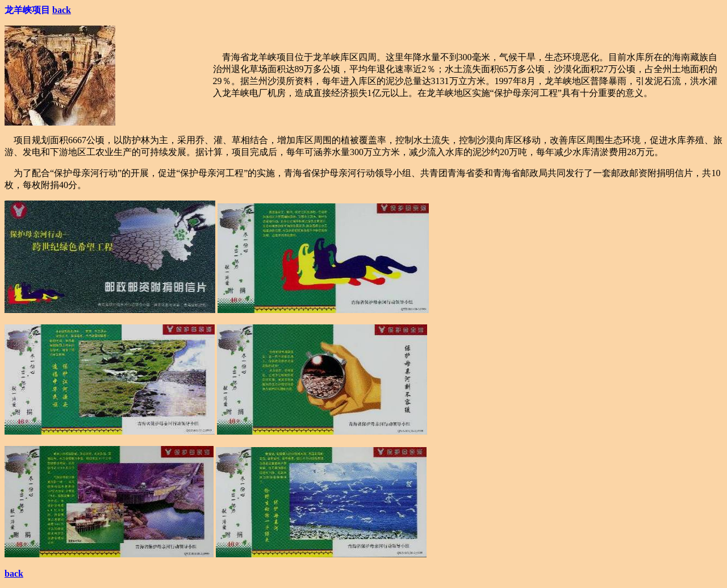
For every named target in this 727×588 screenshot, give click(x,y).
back (62, 10)
